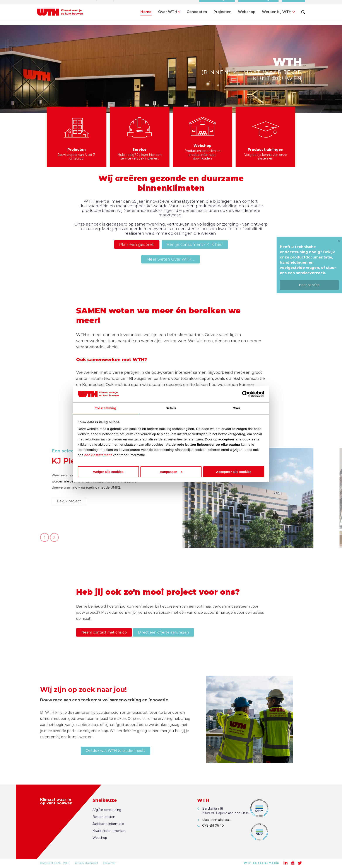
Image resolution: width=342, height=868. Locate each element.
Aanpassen (171, 472)
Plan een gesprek (137, 245)
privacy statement (87, 863)
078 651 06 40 (213, 826)
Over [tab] (237, 408)
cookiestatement (98, 455)
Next (54, 540)
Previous (44, 540)
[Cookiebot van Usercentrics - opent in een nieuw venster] (245, 394)
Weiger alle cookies (108, 472)
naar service (309, 285)
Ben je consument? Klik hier (195, 245)
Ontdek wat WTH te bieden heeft (115, 751)
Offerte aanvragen (259, 5)
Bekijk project (233, 501)
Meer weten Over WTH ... (170, 259)
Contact (294, 5)
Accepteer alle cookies (234, 472)
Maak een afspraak (216, 820)
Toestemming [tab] (106, 408)
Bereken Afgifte (217, 5)
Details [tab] (171, 408)
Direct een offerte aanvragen (163, 632)
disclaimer (109, 863)
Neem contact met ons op (104, 632)
